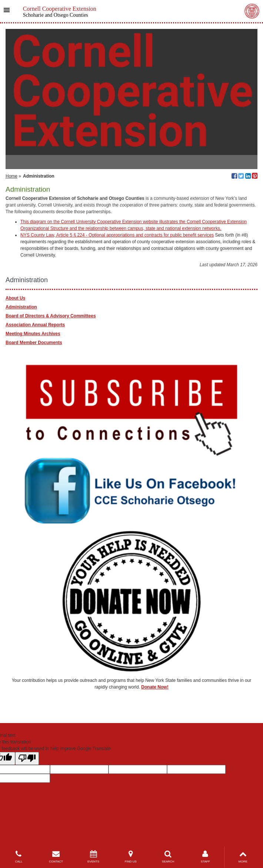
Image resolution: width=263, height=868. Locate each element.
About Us (15, 298)
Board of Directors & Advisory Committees (51, 316)
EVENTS (94, 857)
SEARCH (168, 857)
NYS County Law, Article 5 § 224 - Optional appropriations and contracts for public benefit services (117, 235)
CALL (19, 857)
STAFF (205, 857)
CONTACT (56, 857)
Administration (21, 307)
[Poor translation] (27, 758)
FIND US (131, 857)
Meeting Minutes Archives (33, 334)
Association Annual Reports (35, 325)
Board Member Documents (34, 343)
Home (11, 176)
